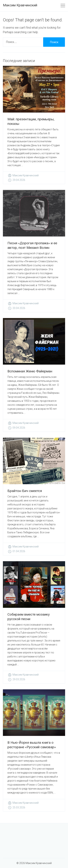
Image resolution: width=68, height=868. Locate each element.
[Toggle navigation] (63, 6)
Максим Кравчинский (20, 5)
